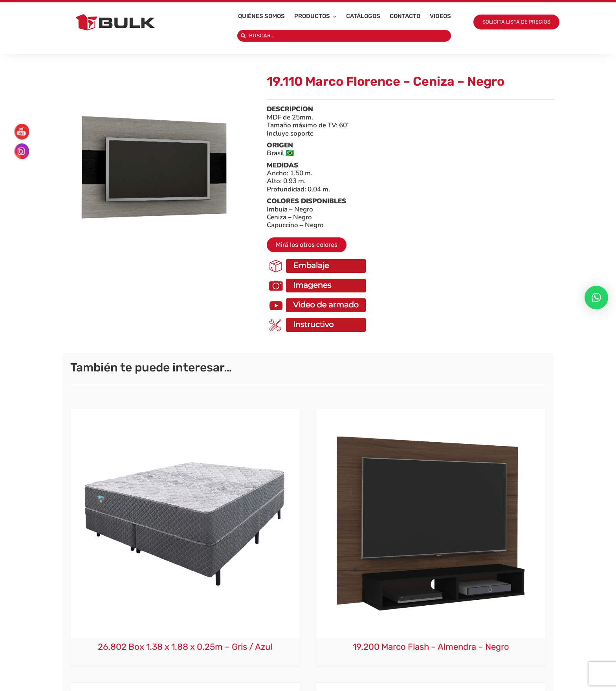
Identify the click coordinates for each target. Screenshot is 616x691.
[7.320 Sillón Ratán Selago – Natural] (431, 686)
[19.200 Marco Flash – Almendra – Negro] (431, 413)
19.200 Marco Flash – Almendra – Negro (431, 647)
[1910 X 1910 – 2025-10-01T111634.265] (155, 169)
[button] (596, 298)
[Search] (243, 36)
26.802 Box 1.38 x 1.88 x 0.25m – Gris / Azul (185, 647)
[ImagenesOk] (318, 279)
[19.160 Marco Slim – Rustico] (185, 686)
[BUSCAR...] (344, 36)
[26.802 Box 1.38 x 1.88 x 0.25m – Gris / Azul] (185, 413)
